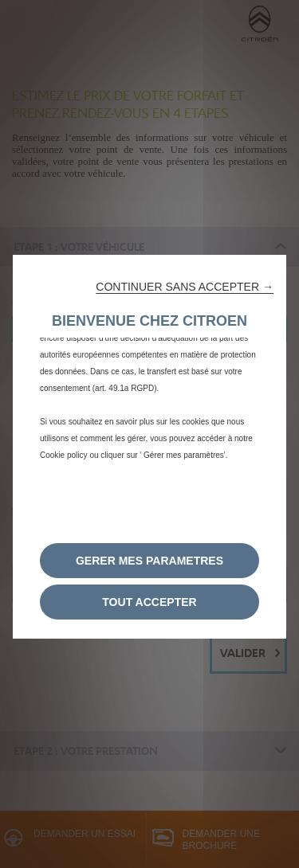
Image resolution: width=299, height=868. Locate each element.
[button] (185, 287)
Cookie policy (64, 455)
